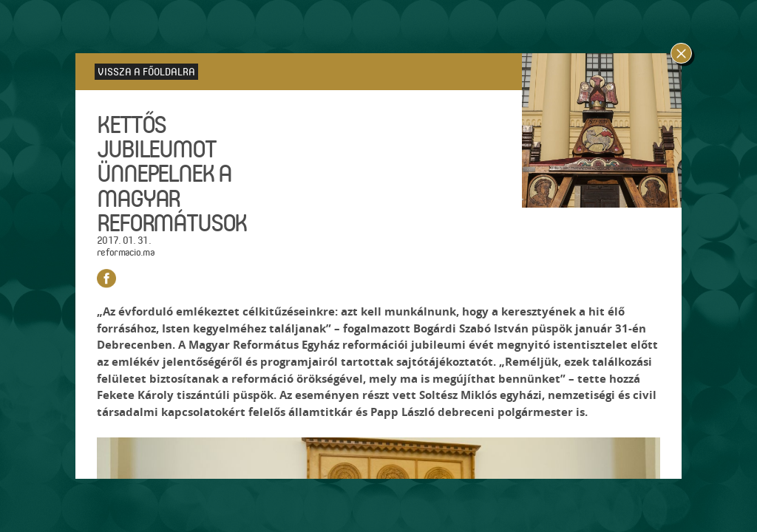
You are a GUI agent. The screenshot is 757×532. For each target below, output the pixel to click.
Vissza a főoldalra (146, 71)
